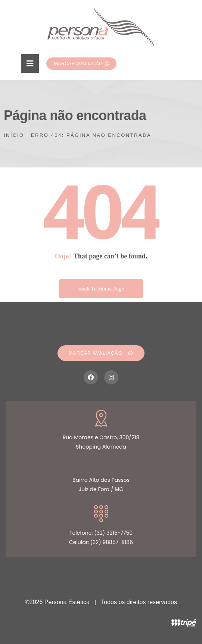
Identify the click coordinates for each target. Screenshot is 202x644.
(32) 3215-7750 (113, 533)
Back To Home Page (101, 289)
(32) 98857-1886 (112, 542)
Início (14, 135)
